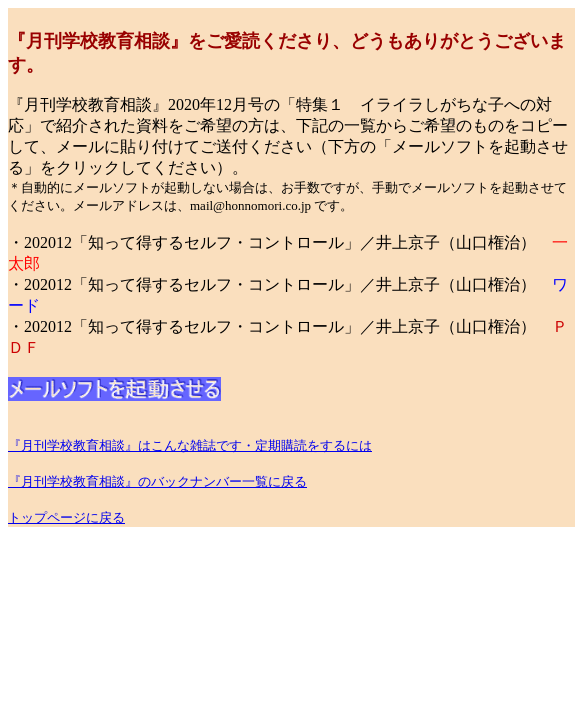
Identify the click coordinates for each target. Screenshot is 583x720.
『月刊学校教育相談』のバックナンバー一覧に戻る (157, 481)
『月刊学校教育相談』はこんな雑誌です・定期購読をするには (190, 445)
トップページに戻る (66, 517)
